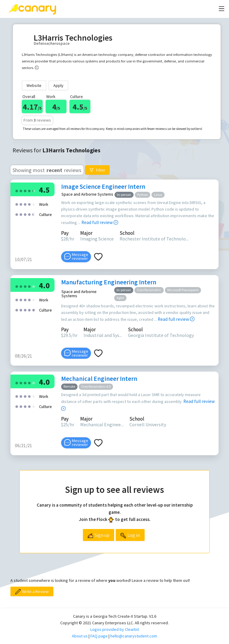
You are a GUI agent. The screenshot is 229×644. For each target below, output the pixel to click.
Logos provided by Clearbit (115, 629)
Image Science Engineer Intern (103, 187)
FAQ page (99, 636)
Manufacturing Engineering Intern (109, 282)
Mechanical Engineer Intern (99, 379)
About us (80, 636)
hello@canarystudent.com (134, 636)
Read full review (100, 222)
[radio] (17, 190)
